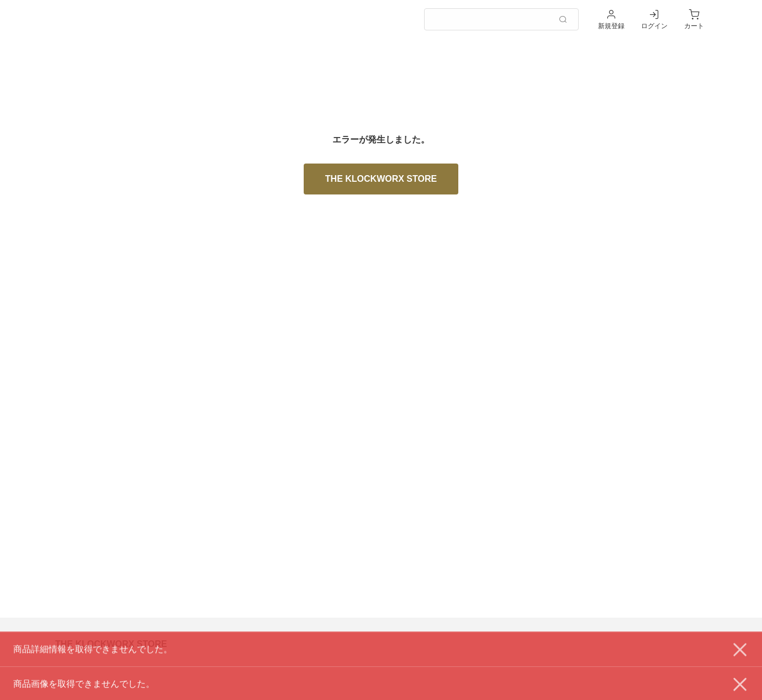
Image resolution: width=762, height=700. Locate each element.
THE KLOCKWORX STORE (381, 179)
